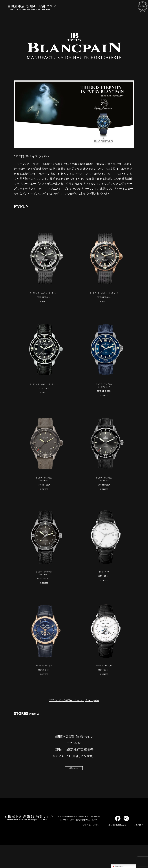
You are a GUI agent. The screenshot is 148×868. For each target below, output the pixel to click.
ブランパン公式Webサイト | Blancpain (74, 700)
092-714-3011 (68, 820)
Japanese (118, 866)
